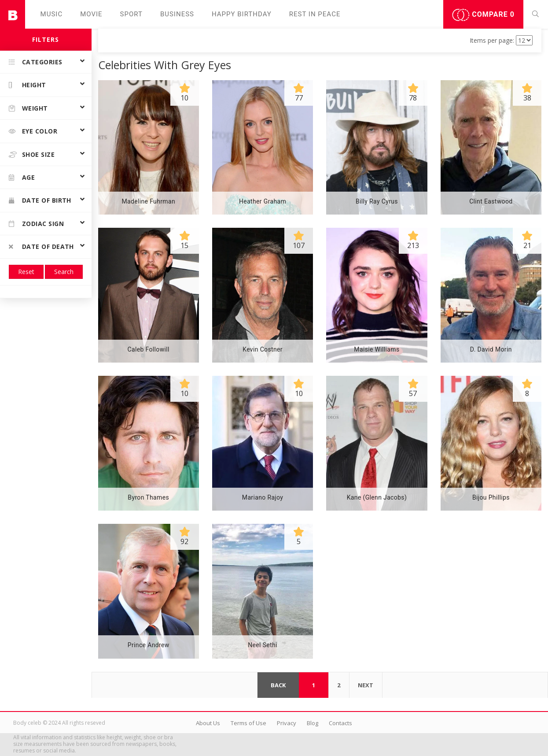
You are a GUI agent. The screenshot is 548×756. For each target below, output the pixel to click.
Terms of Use (248, 723)
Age (22, 177)
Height (28, 85)
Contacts (340, 723)
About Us (208, 723)
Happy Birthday (242, 14)
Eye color (33, 131)
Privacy (287, 723)
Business (177, 14)
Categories (36, 62)
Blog (313, 723)
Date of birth (40, 200)
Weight (28, 108)
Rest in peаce (315, 14)
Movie (91, 14)
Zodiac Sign (36, 224)
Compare (483, 15)
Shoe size (32, 154)
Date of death (41, 246)
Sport (131, 14)
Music (52, 14)
